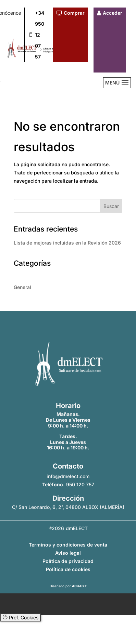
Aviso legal (68, 553)
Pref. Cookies (21, 617)
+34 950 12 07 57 (40, 35)
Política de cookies (68, 569)
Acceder (113, 13)
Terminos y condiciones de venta (68, 545)
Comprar (74, 13)
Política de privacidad (68, 561)
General (22, 287)
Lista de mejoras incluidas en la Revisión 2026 (67, 243)
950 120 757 (80, 484)
